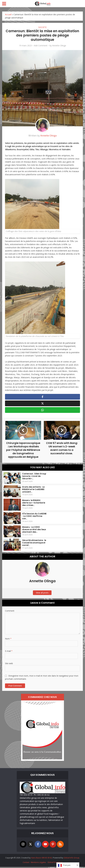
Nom (8, 640)
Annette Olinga (59, 46)
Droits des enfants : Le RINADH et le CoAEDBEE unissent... (33, 491)
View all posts (42, 594)
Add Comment (41, 46)
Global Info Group (71, 859)
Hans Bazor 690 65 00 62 (41, 859)
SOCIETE (42, 27)
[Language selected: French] (68, 865)
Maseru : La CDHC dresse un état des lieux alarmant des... (34, 531)
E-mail (9, 652)
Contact (26, 863)
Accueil (8, 14)
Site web (9, 665)
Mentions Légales (38, 863)
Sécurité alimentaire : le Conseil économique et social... (34, 544)
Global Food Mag (55, 863)
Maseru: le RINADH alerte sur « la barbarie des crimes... (34, 504)
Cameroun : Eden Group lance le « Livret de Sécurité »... (34, 477)
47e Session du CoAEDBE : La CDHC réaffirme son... (34, 517)
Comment (10, 612)
